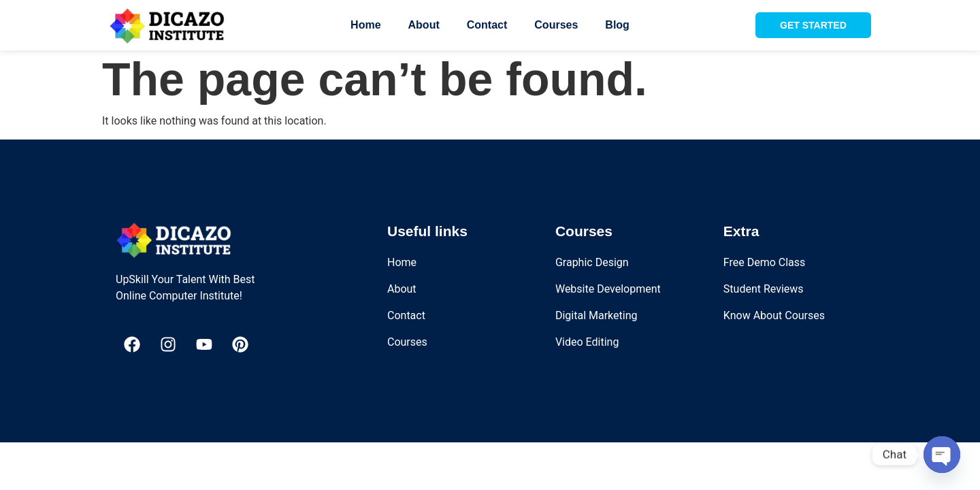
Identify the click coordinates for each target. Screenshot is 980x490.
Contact (487, 25)
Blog (617, 25)
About (424, 25)
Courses (556, 25)
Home (365, 25)
